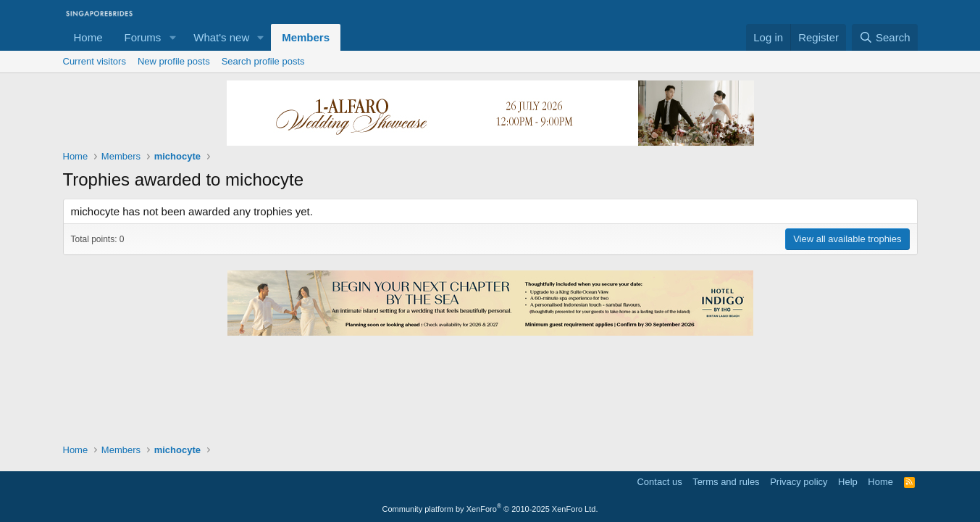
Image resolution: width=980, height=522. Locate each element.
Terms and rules (726, 482)
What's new (221, 37)
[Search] (885, 37)
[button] (172, 37)
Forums (143, 37)
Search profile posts (263, 61)
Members (306, 37)
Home (88, 37)
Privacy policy (799, 482)
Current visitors (95, 61)
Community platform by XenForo (490, 509)
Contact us (659, 482)
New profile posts (174, 61)
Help (848, 482)
